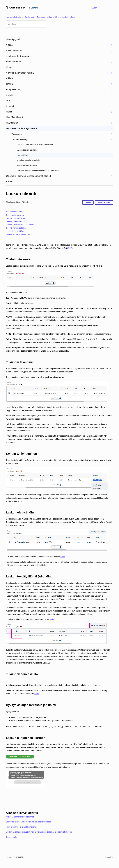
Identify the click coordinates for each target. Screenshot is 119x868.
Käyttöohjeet (29, 17)
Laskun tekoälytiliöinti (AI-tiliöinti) (21, 225)
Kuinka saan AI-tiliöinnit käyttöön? (21, 827)
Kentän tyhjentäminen (16, 218)
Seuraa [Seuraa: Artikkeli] (88, 202)
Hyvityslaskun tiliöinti (15, 231)
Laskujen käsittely (69, 17)
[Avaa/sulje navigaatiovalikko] (108, 8)
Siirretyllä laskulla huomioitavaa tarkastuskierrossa (28, 822)
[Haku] (26, 24)
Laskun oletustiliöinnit (16, 221)
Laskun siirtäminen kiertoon (18, 234)
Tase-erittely (11, 837)
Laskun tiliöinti (21, 194)
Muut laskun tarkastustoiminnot (20, 817)
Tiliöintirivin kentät (14, 212)
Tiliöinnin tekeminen (15, 215)
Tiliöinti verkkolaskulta (16, 228)
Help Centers (32, 8)
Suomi (95, 8)
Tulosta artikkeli (104, 202)
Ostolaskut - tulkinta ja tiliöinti (48, 17)
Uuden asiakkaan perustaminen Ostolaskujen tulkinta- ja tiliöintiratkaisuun (39, 832)
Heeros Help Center (14, 17)
